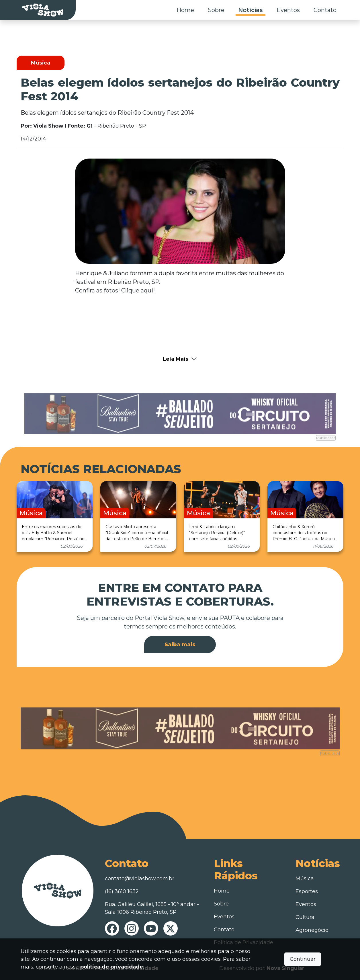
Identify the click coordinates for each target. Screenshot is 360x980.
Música (305, 879)
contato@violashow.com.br (140, 879)
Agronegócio (312, 930)
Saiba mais (180, 645)
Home (185, 10)
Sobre (216, 10)
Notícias (251, 10)
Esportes (307, 891)
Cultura (305, 917)
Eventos (288, 10)
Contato (325, 10)
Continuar (303, 959)
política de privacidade (112, 967)
